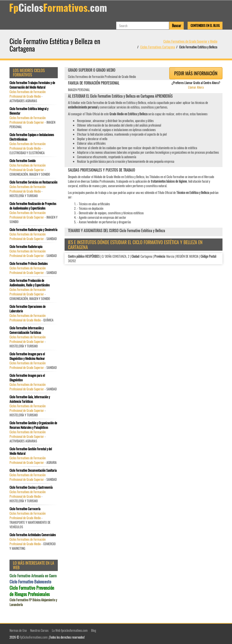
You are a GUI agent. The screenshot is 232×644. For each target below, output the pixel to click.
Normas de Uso (18, 630)
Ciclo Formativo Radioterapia (26, 247)
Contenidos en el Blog (205, 25)
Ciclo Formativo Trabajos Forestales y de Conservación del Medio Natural (32, 85)
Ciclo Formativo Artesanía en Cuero (33, 576)
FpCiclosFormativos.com (34, 637)
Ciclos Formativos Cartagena (158, 47)
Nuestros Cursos (39, 630)
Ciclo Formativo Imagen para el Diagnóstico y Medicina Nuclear (27, 356)
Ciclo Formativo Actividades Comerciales (33, 535)
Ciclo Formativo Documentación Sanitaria (33, 470)
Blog (94, 630)
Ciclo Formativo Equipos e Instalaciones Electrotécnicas (32, 137)
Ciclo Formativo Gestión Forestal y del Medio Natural (31, 451)
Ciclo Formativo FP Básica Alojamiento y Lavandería (33, 602)
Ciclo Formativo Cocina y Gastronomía (31, 487)
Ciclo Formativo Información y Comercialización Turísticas (27, 330)
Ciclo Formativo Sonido (23, 161)
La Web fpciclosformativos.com (70, 630)
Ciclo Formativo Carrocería (25, 509)
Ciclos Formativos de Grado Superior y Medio (190, 41)
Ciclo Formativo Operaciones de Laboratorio (28, 309)
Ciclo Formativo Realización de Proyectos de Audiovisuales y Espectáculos (33, 206)
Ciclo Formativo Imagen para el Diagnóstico (27, 378)
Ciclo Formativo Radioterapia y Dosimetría (33, 230)
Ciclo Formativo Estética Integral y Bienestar (29, 111)
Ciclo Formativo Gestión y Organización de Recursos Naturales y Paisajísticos (33, 425)
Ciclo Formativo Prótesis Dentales (29, 264)
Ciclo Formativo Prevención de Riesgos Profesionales (32, 591)
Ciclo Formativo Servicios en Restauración (33, 182)
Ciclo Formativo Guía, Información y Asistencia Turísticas (30, 399)
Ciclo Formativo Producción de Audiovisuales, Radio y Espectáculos (30, 283)
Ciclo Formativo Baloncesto (30, 581)
